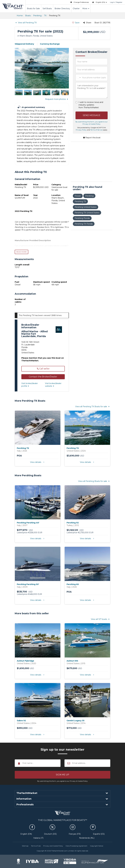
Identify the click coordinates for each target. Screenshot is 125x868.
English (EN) (26, 834)
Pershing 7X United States (87, 213)
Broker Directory (62, 9)
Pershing (37, 16)
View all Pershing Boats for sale (94, 481)
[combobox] (78, 78)
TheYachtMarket (13, 6)
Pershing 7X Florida (84, 224)
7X (45, 16)
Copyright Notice (97, 846)
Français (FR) (75, 834)
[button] (43, 377)
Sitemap (25, 846)
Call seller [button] (43, 369)
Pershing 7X (80, 201)
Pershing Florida (82, 218)
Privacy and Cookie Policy (53, 846)
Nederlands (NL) (87, 838)
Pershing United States (86, 207)
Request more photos (57, 99)
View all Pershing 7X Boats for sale (93, 407)
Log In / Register (116, 2)
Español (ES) (99, 834)
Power (78, 196)
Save (76, 23)
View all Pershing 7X (26, 23)
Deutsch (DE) (50, 834)
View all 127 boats (101, 619)
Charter (76, 9)
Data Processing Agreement (76, 846)
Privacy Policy (81, 130)
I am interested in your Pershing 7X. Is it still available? (92, 90)
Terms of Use (36, 846)
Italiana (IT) (38, 838)
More (86, 9)
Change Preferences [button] (79, 2)
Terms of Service (96, 130)
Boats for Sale (33, 9)
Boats (28, 16)
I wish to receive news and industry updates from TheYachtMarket (91, 105)
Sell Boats (47, 9)
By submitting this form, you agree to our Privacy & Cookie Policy (62, 781)
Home (20, 16)
